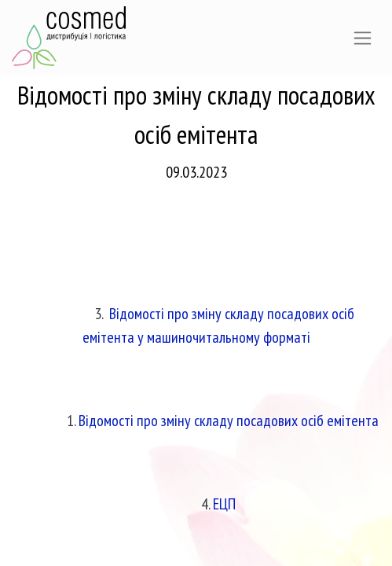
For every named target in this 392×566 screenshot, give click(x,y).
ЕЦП (224, 504)
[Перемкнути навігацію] (363, 38)
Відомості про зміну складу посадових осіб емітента (229, 421)
